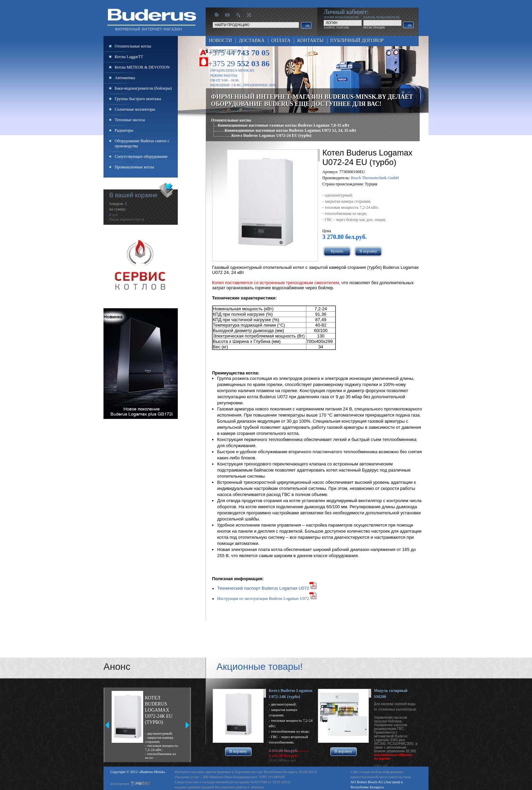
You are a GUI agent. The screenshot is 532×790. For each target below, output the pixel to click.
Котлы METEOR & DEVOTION (142, 67)
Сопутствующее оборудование (141, 157)
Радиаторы (124, 130)
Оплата (281, 41)
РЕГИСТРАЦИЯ (374, 27)
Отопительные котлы (231, 120)
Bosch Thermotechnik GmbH (375, 178)
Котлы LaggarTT (129, 57)
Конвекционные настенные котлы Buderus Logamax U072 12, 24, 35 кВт (290, 130)
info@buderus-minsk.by (233, 70)
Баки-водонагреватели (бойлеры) (143, 88)
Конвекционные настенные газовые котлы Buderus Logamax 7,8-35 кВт (284, 125)
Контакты (310, 41)
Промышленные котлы (134, 167)
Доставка (252, 41)
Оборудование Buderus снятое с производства (142, 143)
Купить (337, 251)
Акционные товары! (260, 667)
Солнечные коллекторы (135, 109)
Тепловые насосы (130, 120)
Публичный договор (357, 41)
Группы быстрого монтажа (138, 99)
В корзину (368, 251)
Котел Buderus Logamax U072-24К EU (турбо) (159, 710)
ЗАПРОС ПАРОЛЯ (336, 27)
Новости (221, 41)
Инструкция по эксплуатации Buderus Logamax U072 (263, 599)
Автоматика (125, 78)
